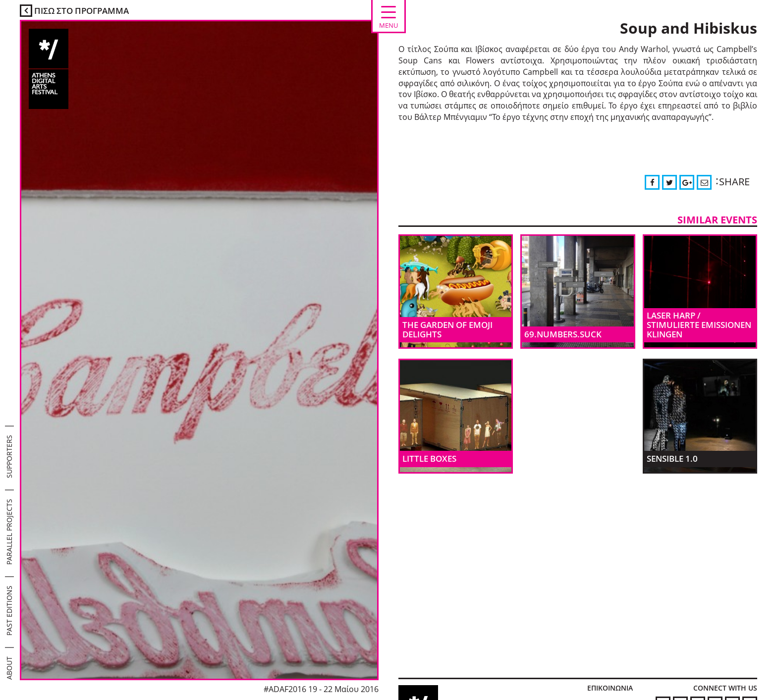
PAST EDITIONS (9, 611)
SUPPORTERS (9, 457)
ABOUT (9, 668)
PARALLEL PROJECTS (9, 532)
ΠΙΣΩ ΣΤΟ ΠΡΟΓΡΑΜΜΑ (74, 11)
